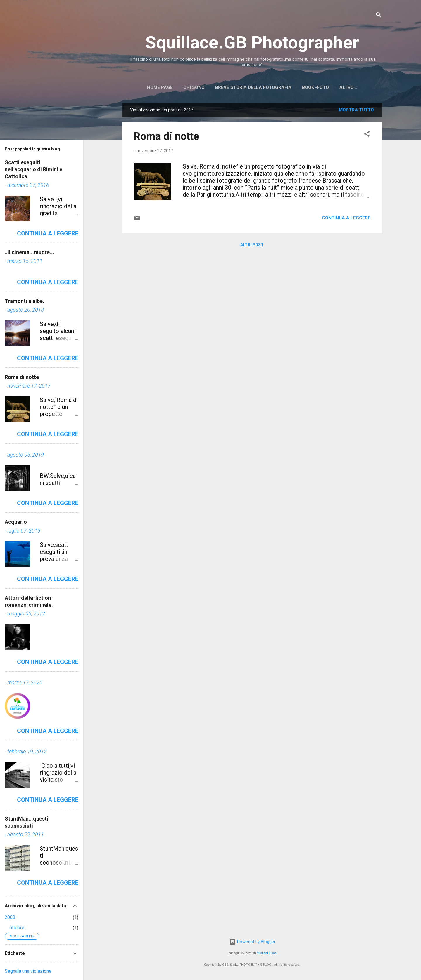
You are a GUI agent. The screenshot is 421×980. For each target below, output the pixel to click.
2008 (10, 917)
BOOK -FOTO (315, 87)
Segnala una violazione (28, 971)
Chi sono (194, 87)
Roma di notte (166, 136)
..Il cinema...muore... (29, 252)
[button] (367, 135)
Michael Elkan (267, 953)
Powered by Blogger (252, 942)
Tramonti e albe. (24, 301)
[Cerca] (379, 16)
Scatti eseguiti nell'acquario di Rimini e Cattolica (33, 169)
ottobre (17, 928)
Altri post (252, 245)
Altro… (348, 87)
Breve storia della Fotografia (253, 87)
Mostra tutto (356, 110)
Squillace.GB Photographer (252, 43)
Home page (160, 87)
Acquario (16, 522)
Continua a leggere (346, 218)
